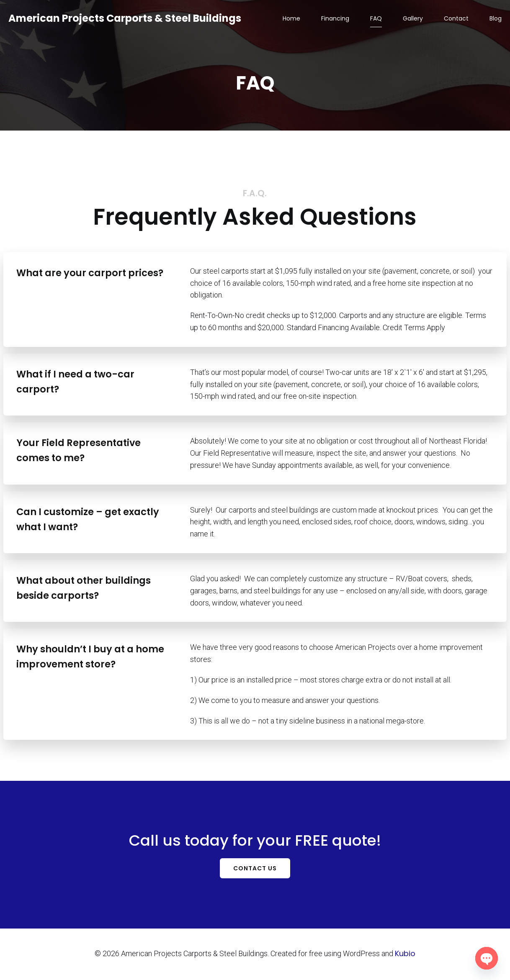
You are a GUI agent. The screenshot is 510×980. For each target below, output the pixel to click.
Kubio (405, 954)
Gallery (413, 19)
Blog (496, 19)
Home (291, 19)
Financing (335, 19)
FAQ (376, 19)
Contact (456, 19)
